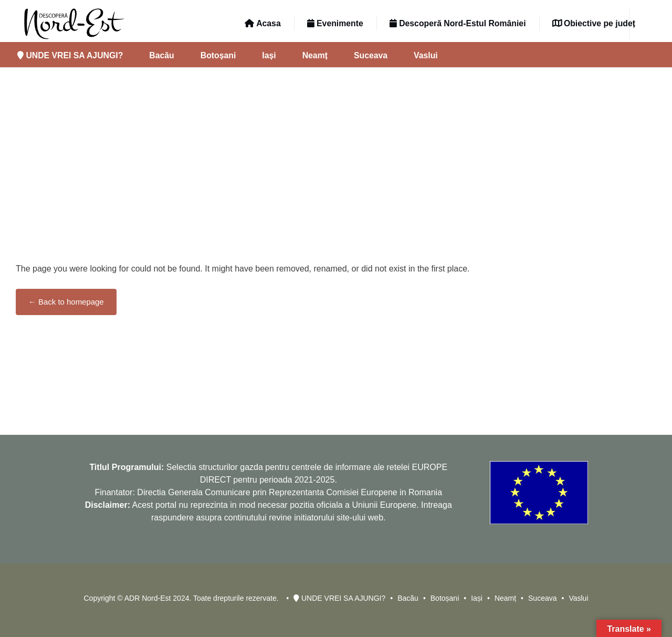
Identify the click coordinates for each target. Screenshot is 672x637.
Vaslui (426, 55)
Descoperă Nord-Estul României (458, 23)
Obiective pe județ (594, 23)
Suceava (371, 55)
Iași (269, 55)
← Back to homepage (66, 302)
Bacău (161, 55)
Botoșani (218, 55)
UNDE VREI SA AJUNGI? (70, 55)
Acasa (262, 23)
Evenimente (335, 23)
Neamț (315, 55)
